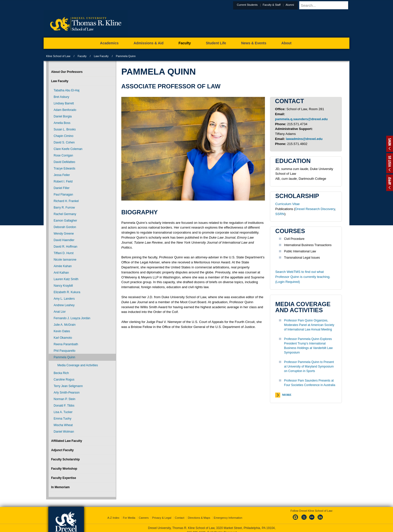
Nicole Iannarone (65, 260)
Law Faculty (101, 56)
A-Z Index (113, 513)
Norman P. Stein (65, 399)
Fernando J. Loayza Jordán (72, 318)
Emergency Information (228, 513)
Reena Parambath (66, 344)
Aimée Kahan (63, 266)
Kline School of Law (58, 56)
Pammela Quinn (64, 357)
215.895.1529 (196, 528)
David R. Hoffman (65, 247)
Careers (144, 513)
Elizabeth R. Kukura (67, 292)
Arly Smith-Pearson (67, 393)
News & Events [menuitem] (254, 43)
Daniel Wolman (64, 432)
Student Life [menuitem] (216, 43)
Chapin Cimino (64, 136)
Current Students (260, 5)
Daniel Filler (62, 188)
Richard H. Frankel (66, 201)
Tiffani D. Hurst (64, 253)
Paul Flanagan (63, 195)
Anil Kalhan (61, 273)
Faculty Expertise (64, 478)
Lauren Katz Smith (66, 279)
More (287, 395)
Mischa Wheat (63, 425)
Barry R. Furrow (64, 208)
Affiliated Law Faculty (67, 441)
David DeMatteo (64, 162)
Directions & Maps (199, 513)
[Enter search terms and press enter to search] (330, 5)
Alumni (302, 5)
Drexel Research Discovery (315, 209)
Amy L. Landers (64, 299)
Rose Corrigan (63, 155)
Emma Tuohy (63, 419)
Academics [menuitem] (109, 43)
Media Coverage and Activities (78, 365)
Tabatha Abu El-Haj (67, 90)
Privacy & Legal (162, 513)
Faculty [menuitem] (185, 43)
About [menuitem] (286, 43)
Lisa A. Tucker (63, 412)
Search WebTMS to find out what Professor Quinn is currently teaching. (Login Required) (303, 277)
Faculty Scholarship (65, 459)
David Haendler (64, 240)
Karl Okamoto (63, 338)
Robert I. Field (63, 182)
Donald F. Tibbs (64, 406)
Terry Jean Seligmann (68, 386)
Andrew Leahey (64, 305)
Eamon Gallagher (65, 221)
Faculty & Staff (284, 5)
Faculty (82, 56)
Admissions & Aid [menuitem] (149, 43)
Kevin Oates (62, 331)
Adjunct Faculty (62, 450)
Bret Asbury (61, 97)
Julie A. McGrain (65, 325)
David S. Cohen (64, 142)
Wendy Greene (64, 234)
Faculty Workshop (64, 469)
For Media (129, 513)
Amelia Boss (62, 123)
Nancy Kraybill (63, 286)
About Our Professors (67, 72)
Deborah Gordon (65, 227)
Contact (180, 513)
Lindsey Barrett (64, 103)
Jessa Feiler (62, 175)
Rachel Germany (65, 214)
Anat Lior (60, 312)
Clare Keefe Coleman (68, 149)
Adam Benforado (65, 110)
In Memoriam (60, 487)
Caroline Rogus (64, 380)
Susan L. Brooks (65, 129)
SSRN (280, 214)
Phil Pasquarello (65, 351)
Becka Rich (61, 373)
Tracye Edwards (64, 168)
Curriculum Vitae (287, 204)
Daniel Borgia (63, 116)
